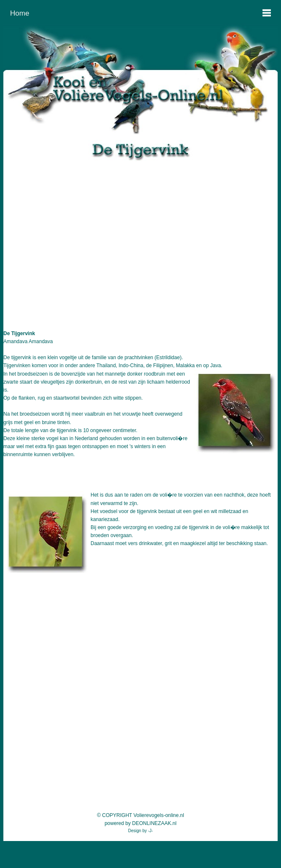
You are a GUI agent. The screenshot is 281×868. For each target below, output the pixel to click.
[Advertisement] (140, 238)
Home (20, 13)
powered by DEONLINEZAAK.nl (140, 823)
